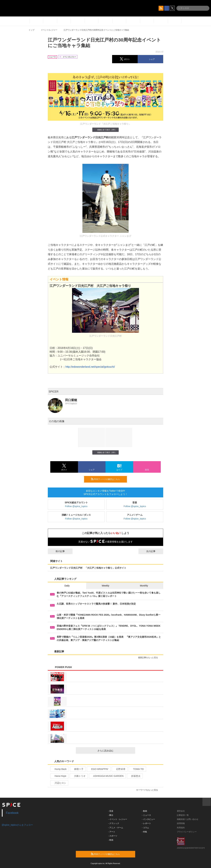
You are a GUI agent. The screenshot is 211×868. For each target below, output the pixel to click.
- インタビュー (148, 819)
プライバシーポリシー (187, 832)
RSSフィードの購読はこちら (108, 479)
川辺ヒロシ (59, 783)
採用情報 (181, 823)
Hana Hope (59, 776)
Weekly (105, 586)
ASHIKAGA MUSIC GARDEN (107, 776)
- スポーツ (113, 836)
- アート (112, 832)
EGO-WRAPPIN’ (98, 769)
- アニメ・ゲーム (116, 828)
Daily (67, 586)
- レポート (146, 823)
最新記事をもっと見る (149, 658)
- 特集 (144, 832)
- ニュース (146, 815)
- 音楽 (111, 811)
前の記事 (57, 551)
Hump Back (59, 769)
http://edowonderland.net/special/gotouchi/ (90, 367)
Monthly (144, 586)
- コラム (145, 828)
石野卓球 (119, 769)
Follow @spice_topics (76, 506)
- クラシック (114, 823)
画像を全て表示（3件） (105, 130)
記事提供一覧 (183, 815)
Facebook (12, 813)
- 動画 (144, 811)
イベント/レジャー (49, 30)
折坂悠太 (134, 776)
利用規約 (181, 828)
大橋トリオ (78, 776)
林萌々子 (77, 769)
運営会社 (181, 811)
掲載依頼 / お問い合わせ (188, 819)
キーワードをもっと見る (148, 790)
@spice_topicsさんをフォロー (17, 825)
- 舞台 (111, 815)
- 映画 (111, 840)
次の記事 (154, 551)
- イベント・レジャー (118, 819)
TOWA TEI (137, 769)
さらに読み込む (115, 751)
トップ (31, 30)
